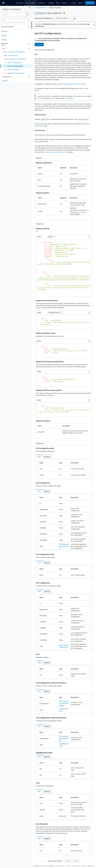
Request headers (43, 193)
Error (38, 783)
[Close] (94, 25)
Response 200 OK (43, 229)
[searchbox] (16, 14)
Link (60, 469)
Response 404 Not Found (46, 333)
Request (39, 158)
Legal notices (91, 866)
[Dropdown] (42, 3)
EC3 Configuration (43, 483)
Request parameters (44, 163)
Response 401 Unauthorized (47, 300)
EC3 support (69, 98)
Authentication (40, 115)
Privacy (69, 866)
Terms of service (61, 866)
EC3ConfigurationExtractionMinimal (64, 704)
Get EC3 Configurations (48, 33)
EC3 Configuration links (45, 448)
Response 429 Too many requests (49, 390)
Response (40, 224)
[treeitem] (16, 31)
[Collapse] (29, 44)
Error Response (42, 824)
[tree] (16, 27)
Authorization (40, 130)
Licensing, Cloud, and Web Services (55, 152)
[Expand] (29, 27)
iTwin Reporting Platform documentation (73, 84)
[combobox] (16, 20)
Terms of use (76, 866)
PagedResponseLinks (44, 753)
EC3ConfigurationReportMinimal (64, 738)
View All (3, 45)
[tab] (39, 457)
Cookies (83, 866)
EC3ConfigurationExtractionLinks (64, 546)
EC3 (36, 54)
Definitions (40, 443)
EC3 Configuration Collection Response (51, 683)
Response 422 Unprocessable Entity (50, 362)
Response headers (43, 421)
